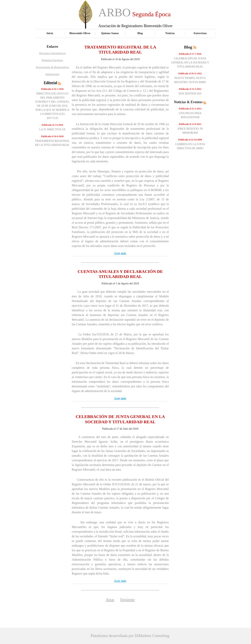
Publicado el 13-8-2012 (190, 124)
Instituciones (52, 74)
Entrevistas (200, 33)
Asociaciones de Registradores (52, 67)
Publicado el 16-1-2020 (52, 89)
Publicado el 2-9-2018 (52, 125)
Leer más (120, 253)
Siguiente (127, 600)
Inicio (50, 33)
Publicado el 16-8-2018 (52, 136)
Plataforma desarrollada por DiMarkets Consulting (130, 636)
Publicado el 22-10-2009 (190, 140)
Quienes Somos (110, 33)
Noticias (170, 33)
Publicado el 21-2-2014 (190, 109)
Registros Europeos (52, 60)
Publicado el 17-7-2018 (190, 54)
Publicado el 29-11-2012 (190, 74)
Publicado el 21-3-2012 (190, 89)
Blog (140, 33)
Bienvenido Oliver (80, 33)
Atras (110, 600)
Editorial (51, 83)
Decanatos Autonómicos (52, 53)
